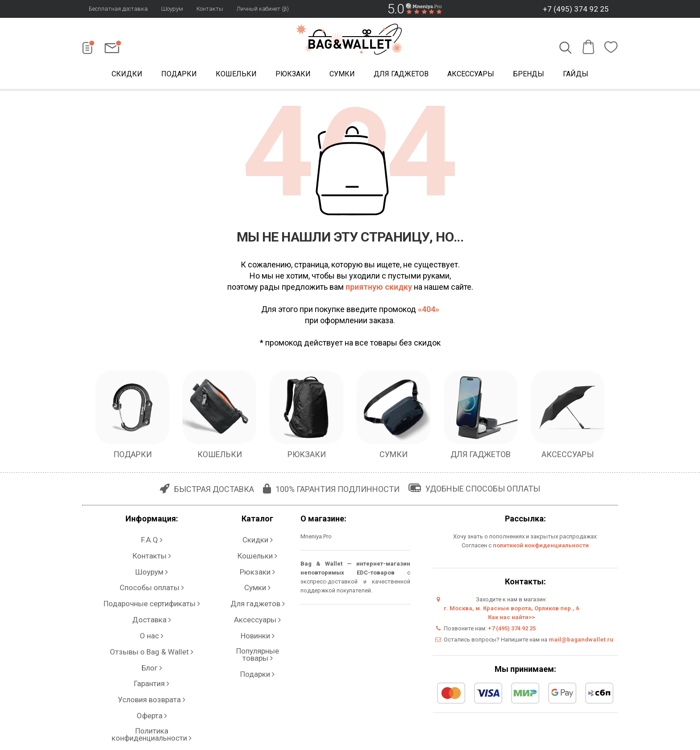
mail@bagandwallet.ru (581, 642)
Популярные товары (258, 601)
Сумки (342, 75)
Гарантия (152, 619)
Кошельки (236, 75)
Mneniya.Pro (316, 539)
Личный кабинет (152, 654)
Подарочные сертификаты (152, 574)
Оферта (152, 636)
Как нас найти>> (511, 619)
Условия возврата (152, 627)
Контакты (210, 9)
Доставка (152, 583)
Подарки (179, 75)
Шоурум (172, 9)
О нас (152, 592)
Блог (152, 610)
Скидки (127, 75)
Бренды (529, 75)
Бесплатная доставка (118, 9)
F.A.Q (152, 538)
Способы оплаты (152, 565)
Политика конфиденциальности (152, 645)
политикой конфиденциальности (541, 548)
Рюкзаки (293, 75)
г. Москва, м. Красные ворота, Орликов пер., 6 (511, 610)
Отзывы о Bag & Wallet (152, 601)
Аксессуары (471, 75)
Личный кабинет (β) (263, 9)
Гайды (576, 75)
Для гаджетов (401, 75)
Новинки (257, 592)
